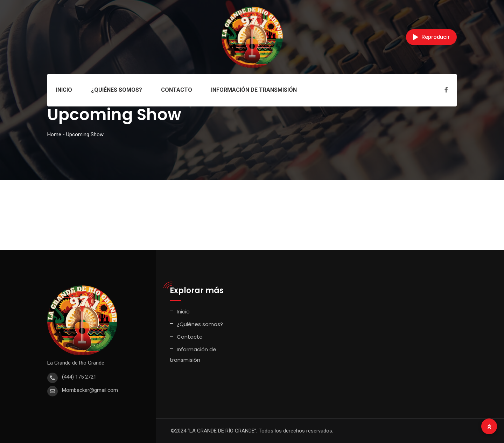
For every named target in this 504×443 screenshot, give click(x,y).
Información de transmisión (254, 90)
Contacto (177, 90)
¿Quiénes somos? (117, 90)
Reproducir (431, 37)
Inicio (64, 90)
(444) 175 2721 (79, 377)
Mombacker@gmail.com (90, 390)
